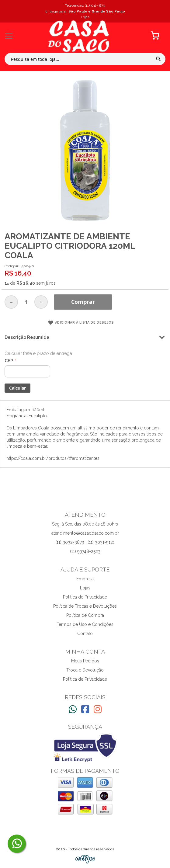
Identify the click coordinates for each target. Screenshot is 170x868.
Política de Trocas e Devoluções (85, 606)
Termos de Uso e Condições (85, 624)
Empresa (85, 579)
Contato (85, 634)
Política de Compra (85, 615)
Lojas (85, 588)
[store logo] (79, 36)
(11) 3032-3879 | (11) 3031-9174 (85, 542)
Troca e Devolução (85, 670)
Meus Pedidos (85, 661)
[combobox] (85, 59)
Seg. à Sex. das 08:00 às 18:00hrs (85, 524)
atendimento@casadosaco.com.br (85, 533)
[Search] (158, 59)
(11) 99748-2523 (85, 551)
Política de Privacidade (85, 597)
